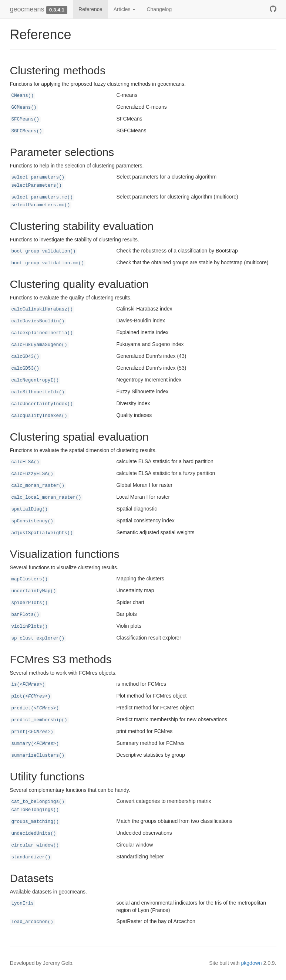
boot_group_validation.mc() (48, 263)
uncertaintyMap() (34, 591)
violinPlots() (30, 627)
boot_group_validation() (44, 251)
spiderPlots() (30, 603)
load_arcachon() (32, 922)
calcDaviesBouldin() (38, 321)
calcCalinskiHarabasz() (42, 309)
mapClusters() (30, 579)
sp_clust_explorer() (38, 638)
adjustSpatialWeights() (42, 533)
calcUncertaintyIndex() (42, 404)
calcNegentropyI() (35, 380)
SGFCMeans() (27, 131)
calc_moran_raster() (38, 486)
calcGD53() (26, 369)
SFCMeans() (26, 119)
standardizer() (31, 857)
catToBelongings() (35, 810)
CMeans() (23, 96)
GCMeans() (24, 108)
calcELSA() (26, 462)
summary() (35, 744)
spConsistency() (32, 521)
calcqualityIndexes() (39, 416)
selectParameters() (37, 186)
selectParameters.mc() (41, 205)
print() (32, 732)
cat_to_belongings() (38, 802)
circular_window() (35, 845)
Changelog (159, 9)
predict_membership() (39, 720)
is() (28, 685)
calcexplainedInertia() (42, 333)
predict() (35, 708)
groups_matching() (35, 822)
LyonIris (23, 903)
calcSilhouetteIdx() (38, 392)
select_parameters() (38, 177)
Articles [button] (125, 9)
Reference (90, 9)
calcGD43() (26, 357)
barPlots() (26, 615)
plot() (31, 696)
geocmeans (27, 9)
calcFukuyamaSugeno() (39, 345)
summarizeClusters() (38, 756)
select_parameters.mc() (42, 197)
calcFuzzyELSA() (32, 474)
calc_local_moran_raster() (46, 498)
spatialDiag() (30, 509)
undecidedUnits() (34, 834)
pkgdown (252, 963)
